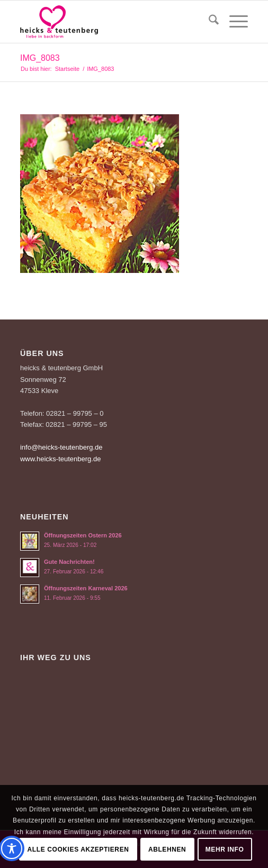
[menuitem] (208, 22)
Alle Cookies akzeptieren (78, 849)
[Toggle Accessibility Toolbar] (12, 848)
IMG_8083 (40, 58)
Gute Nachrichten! (69, 562)
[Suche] (208, 22)
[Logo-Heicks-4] (111, 22)
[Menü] (233, 22)
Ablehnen (167, 849)
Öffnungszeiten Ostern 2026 (83, 535)
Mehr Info (225, 849)
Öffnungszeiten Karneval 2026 (86, 588)
